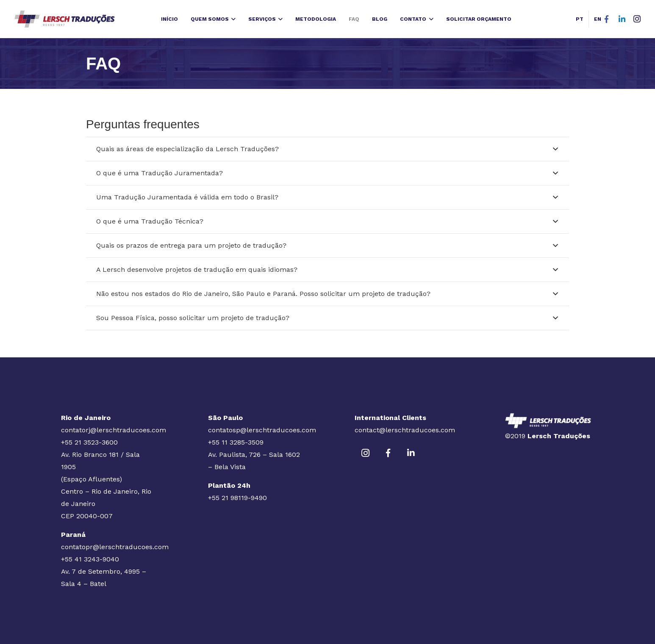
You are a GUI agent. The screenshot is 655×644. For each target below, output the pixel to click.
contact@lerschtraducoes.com (405, 430)
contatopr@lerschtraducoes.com (115, 547)
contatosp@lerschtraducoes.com (262, 430)
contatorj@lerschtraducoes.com (114, 430)
